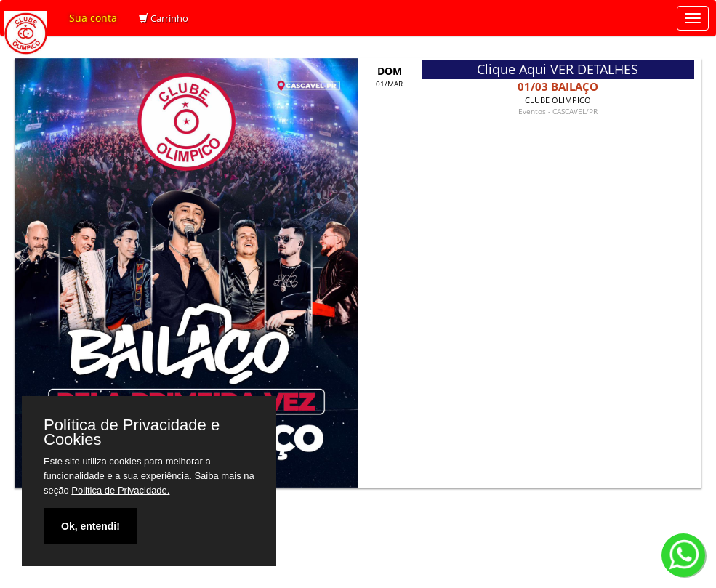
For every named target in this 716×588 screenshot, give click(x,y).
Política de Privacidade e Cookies (132, 432)
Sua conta (93, 18)
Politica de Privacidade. (120, 490)
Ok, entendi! (90, 526)
